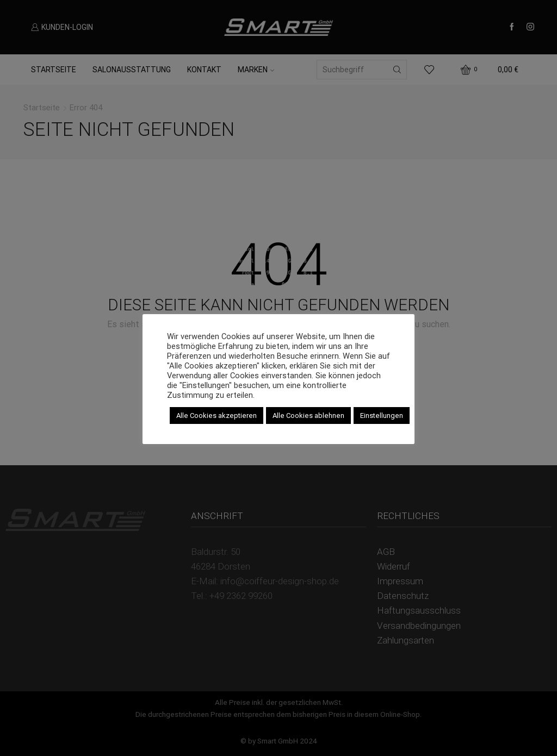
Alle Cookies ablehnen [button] (308, 416)
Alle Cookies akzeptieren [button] (216, 416)
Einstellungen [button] (382, 416)
